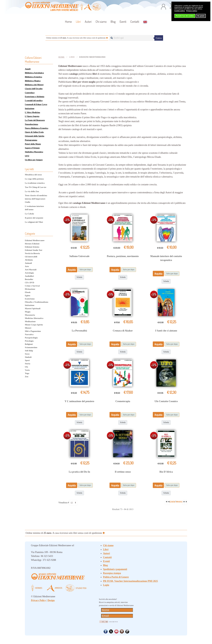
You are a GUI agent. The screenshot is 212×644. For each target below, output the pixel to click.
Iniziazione (30, 108)
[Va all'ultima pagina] (186, 502)
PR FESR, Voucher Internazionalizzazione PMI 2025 (130, 581)
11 (182, 502)
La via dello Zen (32, 191)
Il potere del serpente (34, 218)
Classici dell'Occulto (34, 89)
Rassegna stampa (112, 573)
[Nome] (117, 610)
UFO (27, 156)
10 (179, 502)
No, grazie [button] (201, 16)
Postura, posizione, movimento (123, 256)
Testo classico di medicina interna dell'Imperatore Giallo (36, 199)
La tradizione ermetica (35, 183)
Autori (88, 21)
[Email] (117, 616)
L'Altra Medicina (32, 112)
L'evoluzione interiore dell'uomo (34, 208)
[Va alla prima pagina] (166, 502)
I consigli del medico (34, 100)
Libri (106, 549)
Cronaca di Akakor (123, 331)
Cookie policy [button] (180, 11)
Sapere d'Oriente (32, 148)
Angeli (28, 69)
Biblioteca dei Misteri (34, 85)
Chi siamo (101, 21)
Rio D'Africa (166, 472)
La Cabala (29, 214)
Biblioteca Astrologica (34, 73)
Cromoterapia (123, 401)
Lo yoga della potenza (34, 179)
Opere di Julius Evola (34, 132)
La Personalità (79, 331)
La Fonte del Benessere (35, 120)
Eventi (123, 21)
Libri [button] (78, 21)
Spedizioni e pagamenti (115, 569)
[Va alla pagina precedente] (168, 502)
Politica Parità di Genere (116, 577)
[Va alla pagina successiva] (184, 502)
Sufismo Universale (79, 256)
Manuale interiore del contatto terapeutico (166, 258)
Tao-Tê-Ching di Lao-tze (36, 187)
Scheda (79, 277)
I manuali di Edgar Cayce (36, 104)
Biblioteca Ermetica (33, 77)
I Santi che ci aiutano (166, 331)
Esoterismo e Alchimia (35, 97)
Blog (113, 21)
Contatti (135, 21)
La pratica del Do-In (79, 472)
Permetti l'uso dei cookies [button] (185, 16)
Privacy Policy (38, 600)
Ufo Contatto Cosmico (166, 401)
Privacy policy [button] (192, 11)
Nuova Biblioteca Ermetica (37, 128)
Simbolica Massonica (34, 152)
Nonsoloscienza (32, 124)
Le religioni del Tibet (34, 222)
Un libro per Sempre (34, 160)
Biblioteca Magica (33, 81)
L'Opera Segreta (32, 116)
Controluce (30, 93)
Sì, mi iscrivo (110, 622)
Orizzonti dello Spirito (35, 136)
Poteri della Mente (33, 144)
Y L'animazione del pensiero (79, 401)
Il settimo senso (123, 472)
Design (51, 600)
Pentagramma (31, 140)
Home (68, 21)
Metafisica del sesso (33, 175)
